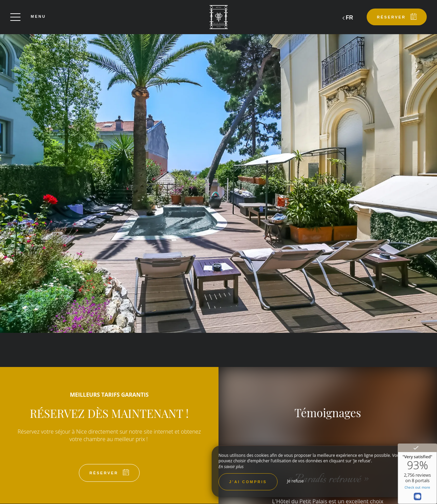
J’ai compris (248, 482)
